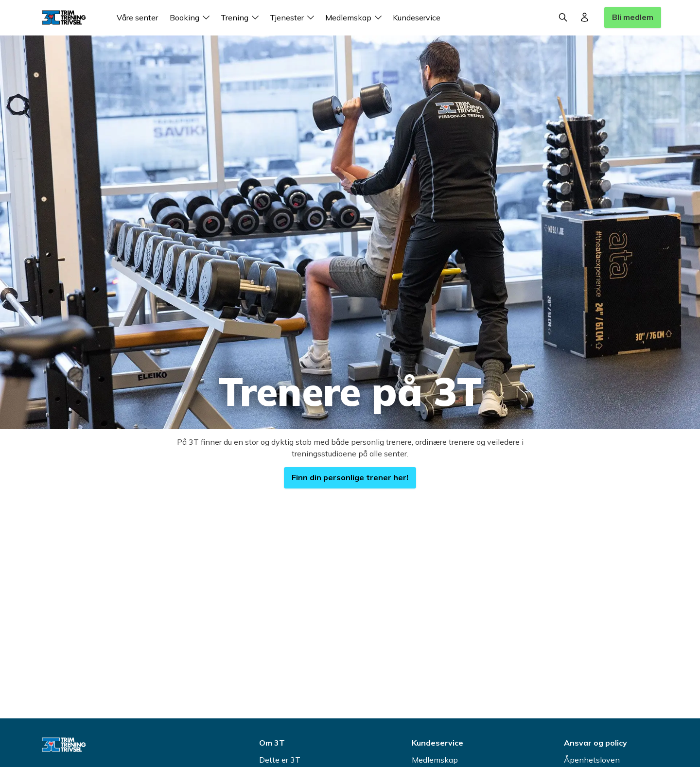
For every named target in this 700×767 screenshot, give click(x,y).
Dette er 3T (280, 760)
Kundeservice (417, 17)
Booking (191, 17)
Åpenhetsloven (592, 760)
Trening (241, 17)
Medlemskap (355, 17)
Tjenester (294, 17)
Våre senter (137, 17)
